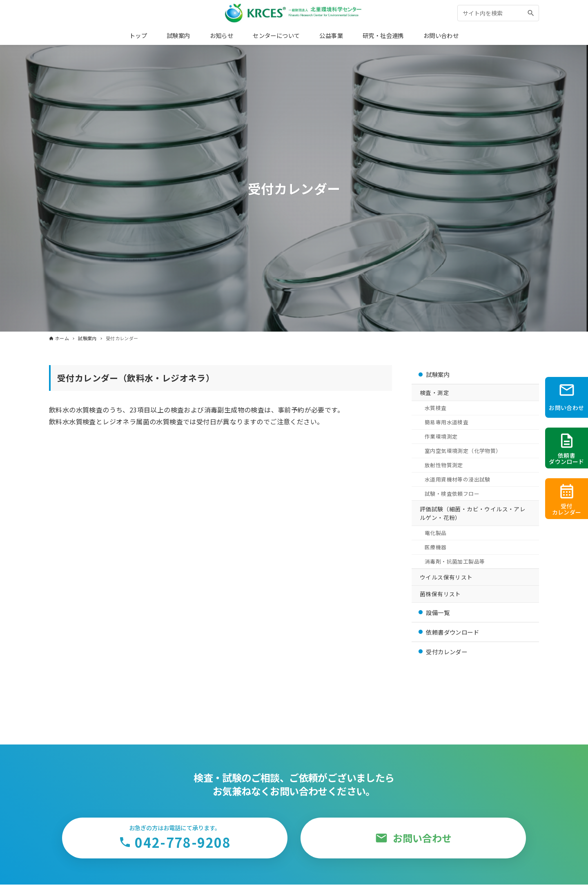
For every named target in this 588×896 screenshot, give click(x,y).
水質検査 (436, 408)
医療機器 (436, 547)
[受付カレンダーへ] (567, 499)
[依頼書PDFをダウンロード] (567, 448)
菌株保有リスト (440, 594)
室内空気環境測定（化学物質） (463, 451)
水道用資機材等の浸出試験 (458, 479)
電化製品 (436, 533)
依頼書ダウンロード (452, 632)
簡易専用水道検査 (447, 422)
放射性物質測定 (444, 465)
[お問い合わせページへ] (567, 397)
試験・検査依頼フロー (452, 494)
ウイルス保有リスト (446, 577)
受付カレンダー (447, 652)
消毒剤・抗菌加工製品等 (455, 561)
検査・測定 (434, 392)
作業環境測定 (441, 436)
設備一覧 (438, 612)
